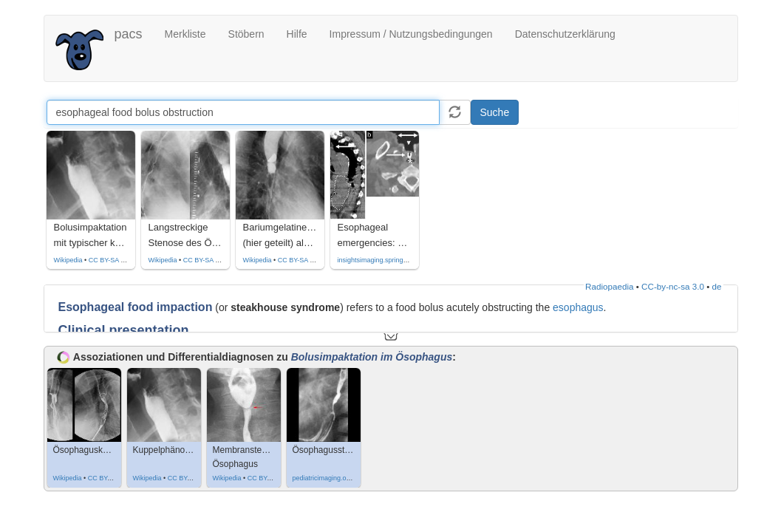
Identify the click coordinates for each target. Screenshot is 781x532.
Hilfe (297, 34)
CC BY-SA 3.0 (109, 478)
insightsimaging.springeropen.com (388, 260)
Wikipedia (68, 260)
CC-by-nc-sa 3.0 (673, 286)
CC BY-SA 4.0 (109, 260)
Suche (495, 112)
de (717, 286)
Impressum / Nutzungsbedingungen (411, 34)
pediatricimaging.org (323, 478)
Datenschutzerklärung (565, 34)
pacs (129, 34)
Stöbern (246, 34)
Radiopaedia (609, 286)
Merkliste (185, 34)
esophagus (578, 307)
